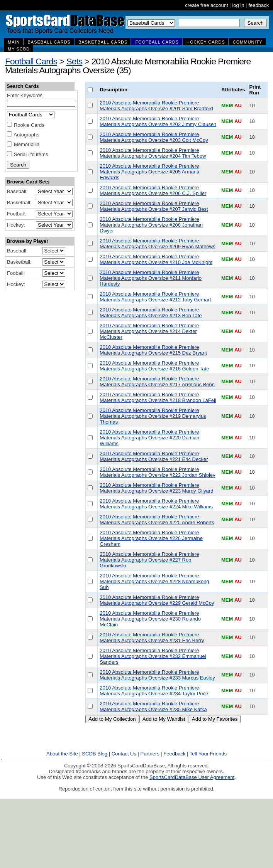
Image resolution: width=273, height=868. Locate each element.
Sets (74, 61)
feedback (259, 5)
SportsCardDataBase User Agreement (192, 777)
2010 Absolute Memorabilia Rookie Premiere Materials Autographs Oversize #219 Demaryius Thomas (153, 416)
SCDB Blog (95, 754)
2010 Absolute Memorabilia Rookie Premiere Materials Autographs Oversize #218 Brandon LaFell (158, 397)
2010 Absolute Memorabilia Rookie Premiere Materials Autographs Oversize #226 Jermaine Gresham (151, 538)
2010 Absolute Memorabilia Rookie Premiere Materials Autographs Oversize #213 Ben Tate (151, 313)
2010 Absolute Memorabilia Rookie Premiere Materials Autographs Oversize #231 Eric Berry (152, 638)
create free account (206, 5)
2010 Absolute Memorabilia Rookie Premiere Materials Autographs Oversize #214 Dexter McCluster (149, 331)
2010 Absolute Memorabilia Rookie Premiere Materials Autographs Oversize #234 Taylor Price (154, 691)
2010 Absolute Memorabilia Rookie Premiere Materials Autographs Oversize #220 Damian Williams (149, 438)
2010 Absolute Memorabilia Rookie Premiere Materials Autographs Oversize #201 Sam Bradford (156, 106)
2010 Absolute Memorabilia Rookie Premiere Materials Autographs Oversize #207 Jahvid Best (154, 206)
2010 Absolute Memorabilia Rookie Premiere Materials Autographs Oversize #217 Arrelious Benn (157, 382)
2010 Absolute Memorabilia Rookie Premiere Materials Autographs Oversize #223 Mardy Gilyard (156, 488)
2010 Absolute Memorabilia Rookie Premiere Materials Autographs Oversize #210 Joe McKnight (156, 259)
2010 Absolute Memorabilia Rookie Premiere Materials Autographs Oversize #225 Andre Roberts (157, 520)
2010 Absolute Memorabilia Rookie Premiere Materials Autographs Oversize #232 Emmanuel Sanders (153, 656)
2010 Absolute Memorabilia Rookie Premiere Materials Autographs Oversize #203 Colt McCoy (154, 137)
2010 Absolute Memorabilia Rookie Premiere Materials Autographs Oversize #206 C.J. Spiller (153, 190)
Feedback (174, 754)
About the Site (62, 754)
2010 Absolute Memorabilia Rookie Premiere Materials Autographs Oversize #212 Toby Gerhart (155, 297)
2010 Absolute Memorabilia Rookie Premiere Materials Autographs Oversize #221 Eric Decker (154, 456)
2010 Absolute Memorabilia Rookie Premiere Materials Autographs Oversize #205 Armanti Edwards (149, 172)
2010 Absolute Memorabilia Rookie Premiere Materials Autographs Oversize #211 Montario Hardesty (151, 278)
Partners (150, 754)
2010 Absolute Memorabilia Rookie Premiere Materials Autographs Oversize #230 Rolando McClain (150, 619)
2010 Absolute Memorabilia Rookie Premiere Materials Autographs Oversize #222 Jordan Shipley (157, 472)
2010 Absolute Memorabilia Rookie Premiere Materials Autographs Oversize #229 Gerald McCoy (157, 600)
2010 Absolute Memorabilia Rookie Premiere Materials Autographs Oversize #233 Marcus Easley (157, 675)
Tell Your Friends (208, 754)
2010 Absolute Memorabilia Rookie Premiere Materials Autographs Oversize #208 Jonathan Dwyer (151, 225)
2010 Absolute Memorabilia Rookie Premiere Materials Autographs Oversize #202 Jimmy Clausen (158, 121)
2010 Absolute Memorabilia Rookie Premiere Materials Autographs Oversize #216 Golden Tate (154, 366)
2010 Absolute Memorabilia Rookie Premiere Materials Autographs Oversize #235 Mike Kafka (153, 707)
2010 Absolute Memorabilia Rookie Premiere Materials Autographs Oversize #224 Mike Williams (156, 504)
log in (238, 5)
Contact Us (124, 754)
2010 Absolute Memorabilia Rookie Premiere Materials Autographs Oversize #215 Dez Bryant (153, 350)
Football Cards (31, 61)
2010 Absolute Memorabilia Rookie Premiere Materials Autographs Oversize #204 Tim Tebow (153, 153)
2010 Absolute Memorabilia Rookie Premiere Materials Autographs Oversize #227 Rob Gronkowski (149, 560)
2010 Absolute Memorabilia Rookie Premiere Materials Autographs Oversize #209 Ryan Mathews (157, 244)
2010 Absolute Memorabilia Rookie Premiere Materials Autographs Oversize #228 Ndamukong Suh (154, 581)
